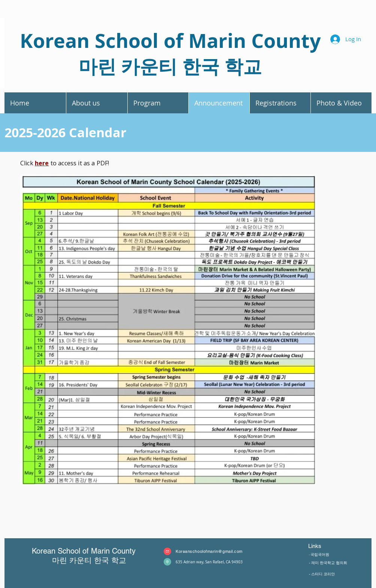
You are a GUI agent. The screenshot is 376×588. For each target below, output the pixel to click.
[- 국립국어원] (327, 555)
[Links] (330, 546)
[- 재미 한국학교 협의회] (342, 563)
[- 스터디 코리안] (330, 574)
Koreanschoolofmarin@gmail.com (209, 551)
